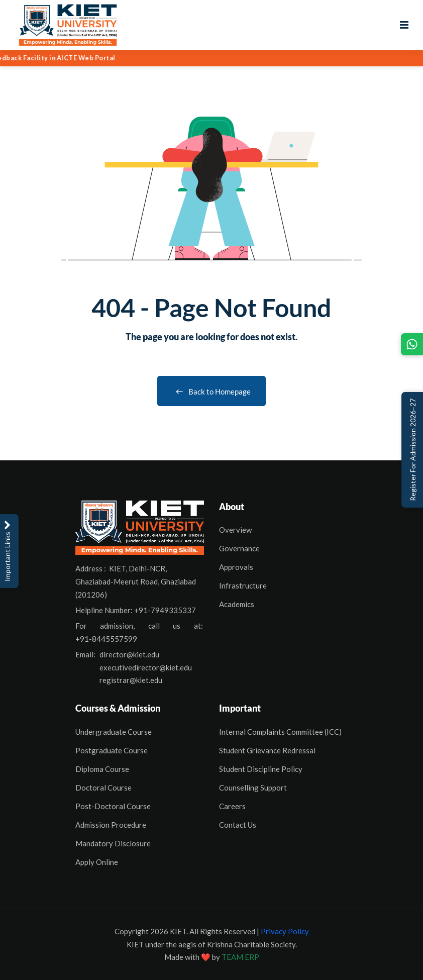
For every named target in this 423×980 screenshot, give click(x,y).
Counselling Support (253, 788)
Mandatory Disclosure (113, 843)
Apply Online (97, 862)
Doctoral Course (103, 788)
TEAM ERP (240, 957)
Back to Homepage (211, 391)
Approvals (236, 567)
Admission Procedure (111, 825)
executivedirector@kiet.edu (146, 667)
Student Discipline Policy (261, 769)
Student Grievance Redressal (267, 750)
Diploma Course (102, 769)
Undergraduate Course (114, 732)
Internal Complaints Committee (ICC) (280, 732)
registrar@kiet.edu (131, 680)
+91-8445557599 (106, 639)
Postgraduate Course (112, 750)
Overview (235, 530)
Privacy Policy (285, 931)
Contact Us (238, 825)
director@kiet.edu (129, 654)
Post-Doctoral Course (113, 806)
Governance (239, 548)
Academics (237, 604)
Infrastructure (243, 585)
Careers (232, 806)
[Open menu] (404, 25)
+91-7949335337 (165, 610)
